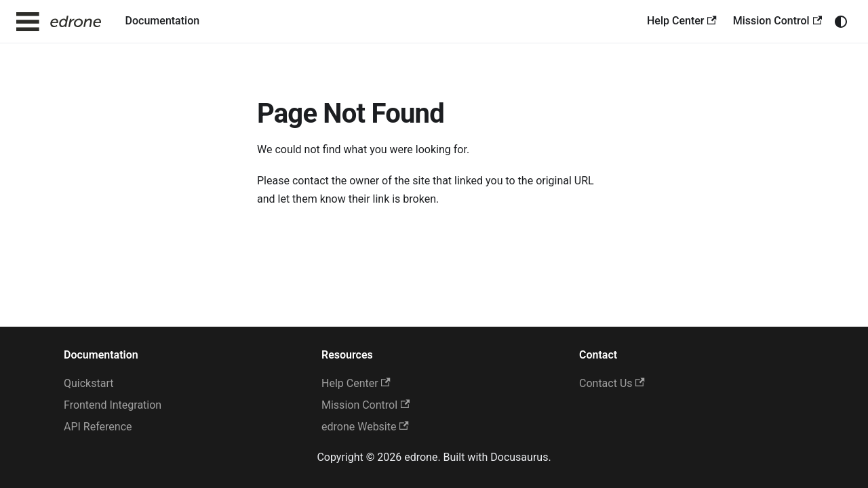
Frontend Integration (113, 405)
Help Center (682, 21)
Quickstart (88, 383)
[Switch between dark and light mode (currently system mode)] (841, 22)
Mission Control (777, 21)
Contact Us (612, 383)
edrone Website (365, 427)
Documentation (163, 21)
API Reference (98, 427)
